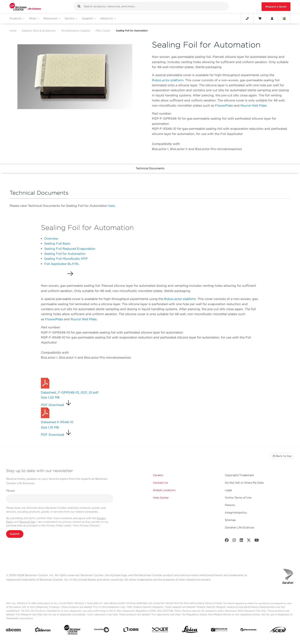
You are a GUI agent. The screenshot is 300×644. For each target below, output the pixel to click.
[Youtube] (257, 541)
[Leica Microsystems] (190, 630)
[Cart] (260, 18)
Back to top (282, 456)
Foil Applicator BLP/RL (62, 264)
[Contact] (247, 18)
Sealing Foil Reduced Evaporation (70, 249)
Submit (15, 534)
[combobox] (151, 6)
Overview (51, 239)
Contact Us (160, 483)
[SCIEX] (278, 631)
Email (10, 491)
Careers (158, 475)
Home (13, 31)
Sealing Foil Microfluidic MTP (66, 259)
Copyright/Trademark (239, 475)
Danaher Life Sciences (240, 527)
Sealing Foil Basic (57, 244)
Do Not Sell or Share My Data (244, 483)
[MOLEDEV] (219, 630)
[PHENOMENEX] (249, 630)
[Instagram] (234, 541)
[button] (79, 6)
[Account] (272, 18)
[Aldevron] (43, 630)
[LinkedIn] (241, 541)
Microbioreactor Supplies (76, 31)
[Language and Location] (284, 18)
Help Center (161, 498)
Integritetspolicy (236, 513)
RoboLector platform (168, 80)
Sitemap (230, 520)
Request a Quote (276, 7)
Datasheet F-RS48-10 (57, 422)
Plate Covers (103, 31)
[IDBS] (131, 630)
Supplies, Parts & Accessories (39, 31)
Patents (230, 505)
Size (50, 397)
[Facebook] (227, 541)
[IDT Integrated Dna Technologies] (160, 631)
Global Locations (164, 490)
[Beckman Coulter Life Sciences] (72, 630)
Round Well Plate (254, 106)
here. (112, 206)
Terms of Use (27, 522)
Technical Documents (150, 168)
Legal (228, 490)
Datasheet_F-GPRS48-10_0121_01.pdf (70, 392)
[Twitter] (249, 541)
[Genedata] (102, 630)
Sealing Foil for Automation (65, 254)
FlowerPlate (224, 106)
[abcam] (13, 630)
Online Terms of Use (238, 498)
